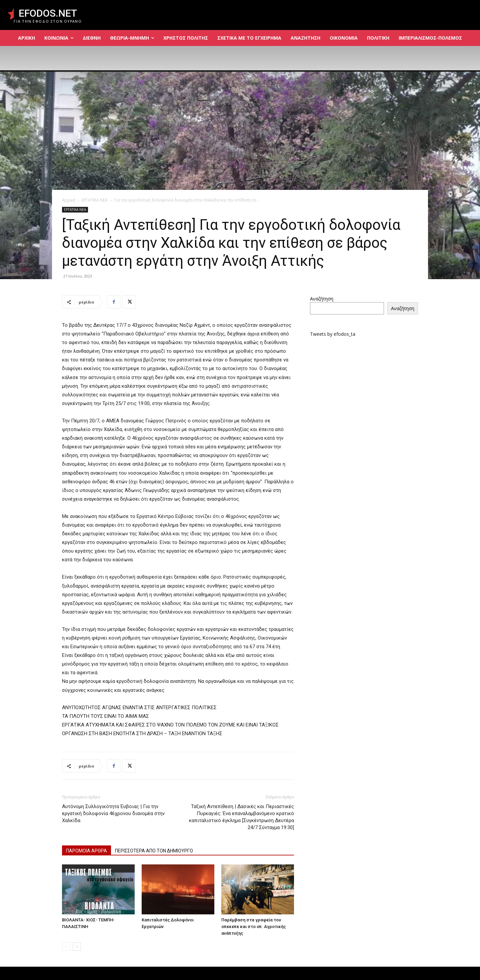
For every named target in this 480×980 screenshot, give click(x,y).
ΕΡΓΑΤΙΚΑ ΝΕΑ (95, 200)
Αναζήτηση (322, 299)
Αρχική (69, 200)
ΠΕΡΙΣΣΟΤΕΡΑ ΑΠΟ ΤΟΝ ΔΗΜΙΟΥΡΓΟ (154, 851)
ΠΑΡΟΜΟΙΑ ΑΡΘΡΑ (86, 851)
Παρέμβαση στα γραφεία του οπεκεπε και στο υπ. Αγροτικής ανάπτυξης (254, 927)
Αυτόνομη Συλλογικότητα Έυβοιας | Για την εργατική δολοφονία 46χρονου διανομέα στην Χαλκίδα (113, 813)
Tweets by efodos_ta (333, 334)
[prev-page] (66, 947)
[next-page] (77, 947)
